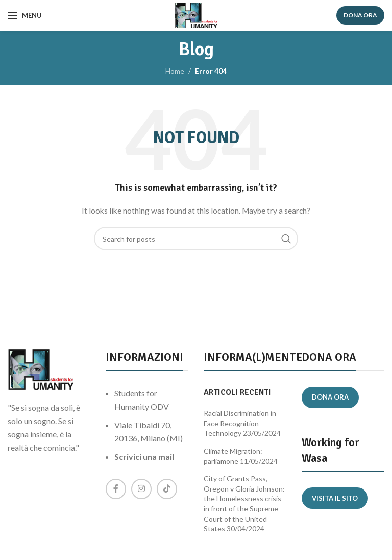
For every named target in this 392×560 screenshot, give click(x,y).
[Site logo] (196, 15)
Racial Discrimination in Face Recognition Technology (240, 423)
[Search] (196, 239)
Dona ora (330, 397)
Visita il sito (335, 498)
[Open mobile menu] (25, 15)
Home (175, 71)
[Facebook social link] (116, 489)
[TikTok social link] (167, 489)
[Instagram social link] (141, 489)
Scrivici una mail (144, 457)
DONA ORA (360, 15)
